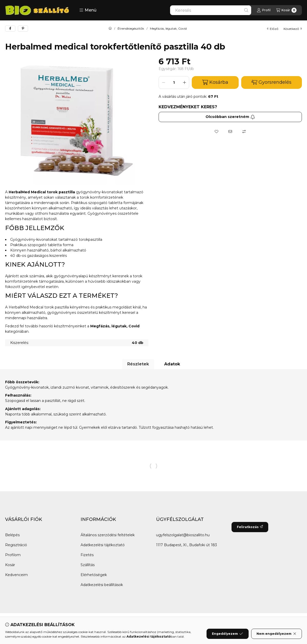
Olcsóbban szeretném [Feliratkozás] (230, 117)
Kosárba (215, 82)
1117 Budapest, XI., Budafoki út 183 (187, 545)
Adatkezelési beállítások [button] (102, 585)
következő (293, 29)
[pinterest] (23, 29)
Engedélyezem (227, 634)
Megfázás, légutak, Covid (168, 29)
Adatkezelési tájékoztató (103, 545)
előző (273, 29)
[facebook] (10, 29)
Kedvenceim (16, 575)
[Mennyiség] (174, 82)
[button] (88, 10)
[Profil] (264, 10)
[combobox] (211, 10)
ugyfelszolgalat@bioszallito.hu (183, 535)
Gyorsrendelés (271, 82)
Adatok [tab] (172, 364)
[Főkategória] (110, 29)
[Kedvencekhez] (216, 132)
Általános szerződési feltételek (108, 535)
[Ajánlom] (230, 132)
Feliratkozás (250, 527)
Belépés (12, 535)
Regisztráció (16, 545)
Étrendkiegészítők (131, 29)
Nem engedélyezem (277, 634)
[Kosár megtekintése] (286, 10)
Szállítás (88, 565)
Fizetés (87, 555)
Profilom (13, 555)
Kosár (10, 565)
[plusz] (184, 82)
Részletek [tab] (138, 364)
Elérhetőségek (94, 575)
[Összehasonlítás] (244, 132)
